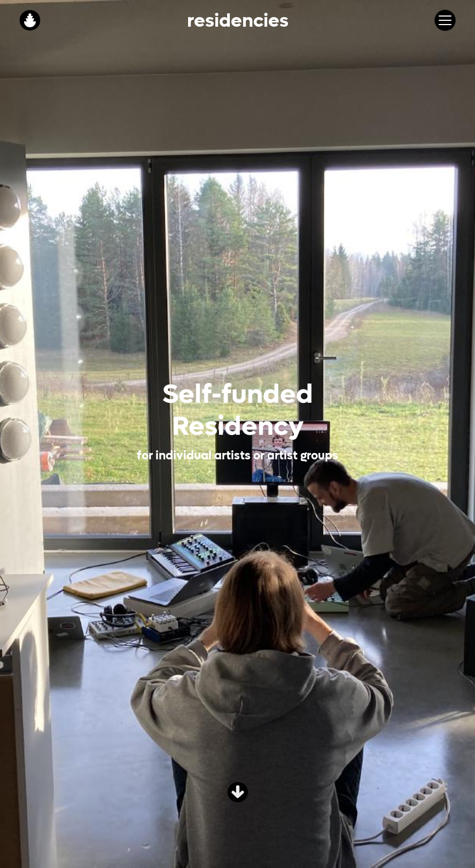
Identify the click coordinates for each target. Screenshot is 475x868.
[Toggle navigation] (445, 20)
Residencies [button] (238, 20)
